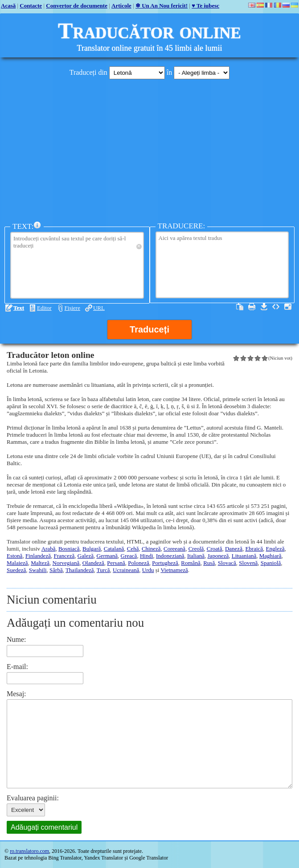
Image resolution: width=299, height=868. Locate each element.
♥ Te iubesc (205, 6)
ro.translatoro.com (29, 851)
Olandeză (93, 563)
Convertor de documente (77, 6)
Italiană (196, 556)
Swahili (38, 570)
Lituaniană (244, 556)
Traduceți (149, 329)
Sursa (276, 307)
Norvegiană (66, 563)
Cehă (133, 549)
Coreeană (174, 549)
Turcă (103, 570)
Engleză (275, 549)
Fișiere (72, 308)
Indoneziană (170, 556)
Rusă (209, 563)
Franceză (64, 556)
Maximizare (288, 307)
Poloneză (139, 563)
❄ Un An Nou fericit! (162, 6)
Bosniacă (69, 549)
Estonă (14, 556)
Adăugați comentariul (44, 827)
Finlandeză (38, 556)
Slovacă (227, 563)
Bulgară (92, 549)
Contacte (31, 6)
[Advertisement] (149, 148)
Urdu (148, 570)
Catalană (114, 549)
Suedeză (16, 570)
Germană (107, 556)
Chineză (151, 549)
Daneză (234, 549)
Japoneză (218, 556)
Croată (215, 549)
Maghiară (270, 556)
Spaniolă (271, 563)
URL (99, 308)
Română (190, 563)
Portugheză (165, 563)
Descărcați (264, 307)
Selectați (240, 307)
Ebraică (254, 549)
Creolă (196, 549)
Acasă (8, 6)
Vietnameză (174, 570)
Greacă (129, 556)
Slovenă (248, 563)
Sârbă (56, 570)
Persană (116, 563)
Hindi (147, 556)
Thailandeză (80, 570)
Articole (121, 6)
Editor (44, 308)
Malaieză (17, 563)
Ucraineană (126, 570)
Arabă (49, 549)
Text (19, 308)
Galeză (86, 556)
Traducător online (149, 31)
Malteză (40, 563)
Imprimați (252, 307)
